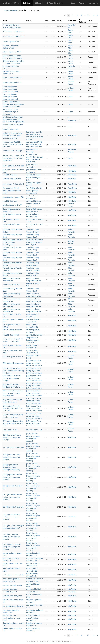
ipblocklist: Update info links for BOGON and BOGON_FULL (13, 242)
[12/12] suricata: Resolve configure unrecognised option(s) (12, 437)
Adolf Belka (72, 136)
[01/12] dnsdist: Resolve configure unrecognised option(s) (12, 547)
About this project (54, 3)
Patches (27, 3)
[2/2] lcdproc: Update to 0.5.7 (13, 31)
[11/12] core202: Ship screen (13, 447)
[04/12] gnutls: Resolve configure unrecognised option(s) (11, 517)
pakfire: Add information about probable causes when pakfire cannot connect (13, 104)
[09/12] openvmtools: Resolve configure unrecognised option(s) (11, 467)
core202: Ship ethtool (11, 335)
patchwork (30, 641)
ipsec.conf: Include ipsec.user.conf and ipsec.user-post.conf (10, 89)
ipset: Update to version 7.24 (13, 197)
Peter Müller (72, 184)
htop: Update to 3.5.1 (11, 430)
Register (82, 3)
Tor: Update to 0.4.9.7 (11, 188)
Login (73, 3)
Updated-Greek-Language (12, 151)
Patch (5, 21)
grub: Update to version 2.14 (13, 166)
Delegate (83, 22)
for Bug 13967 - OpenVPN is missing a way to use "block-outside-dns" (13, 158)
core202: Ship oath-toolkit (12, 585)
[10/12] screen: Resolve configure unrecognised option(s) (12, 457)
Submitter (72, 21)
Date (59, 21)
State (90, 21)
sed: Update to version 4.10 (13, 606)
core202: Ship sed (9, 615)
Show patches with (11, 10)
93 (94, 15)
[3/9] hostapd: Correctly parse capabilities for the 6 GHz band (12, 408)
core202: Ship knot (10, 592)
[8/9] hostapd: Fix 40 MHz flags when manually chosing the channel (13, 371)
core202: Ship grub (10, 175)
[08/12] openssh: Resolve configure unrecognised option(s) (12, 477)
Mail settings (93, 3)
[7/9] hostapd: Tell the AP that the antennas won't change (12, 378)
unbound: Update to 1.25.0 (13, 357)
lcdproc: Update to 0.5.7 (12, 42)
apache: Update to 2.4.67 (12, 205)
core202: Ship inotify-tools (12, 596)
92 (88, 15)
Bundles (39, 3)
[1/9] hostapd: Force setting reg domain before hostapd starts (34, 363)
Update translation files (11, 285)
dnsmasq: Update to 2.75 (12, 83)
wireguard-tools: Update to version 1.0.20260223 (33, 340)
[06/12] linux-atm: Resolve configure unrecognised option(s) (12, 497)
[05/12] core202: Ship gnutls (13, 507)
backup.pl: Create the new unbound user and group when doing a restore (12, 136)
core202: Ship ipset (10, 201)
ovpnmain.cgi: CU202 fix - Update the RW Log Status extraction (13, 144)
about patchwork (68, 641)
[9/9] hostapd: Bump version (13, 363)
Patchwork (7, 3)
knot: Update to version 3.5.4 (13, 575)
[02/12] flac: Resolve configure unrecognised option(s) (11, 537)
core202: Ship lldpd (10, 589)
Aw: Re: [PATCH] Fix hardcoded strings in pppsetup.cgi (10, 112)
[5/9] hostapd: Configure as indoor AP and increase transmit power (13, 393)
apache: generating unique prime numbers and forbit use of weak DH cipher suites (14, 119)
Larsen (70, 97)
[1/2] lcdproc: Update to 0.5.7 (13, 36)
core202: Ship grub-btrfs (12, 179)
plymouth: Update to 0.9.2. (13, 78)
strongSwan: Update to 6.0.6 (13, 184)
